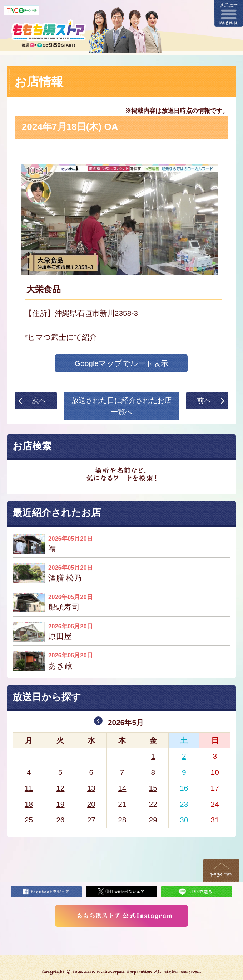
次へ (39, 400)
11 (29, 788)
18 (29, 804)
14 (122, 788)
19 (60, 804)
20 (91, 804)
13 (91, 788)
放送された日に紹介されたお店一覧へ (121, 406)
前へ (204, 400)
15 (153, 788)
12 (60, 788)
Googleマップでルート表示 (122, 363)
